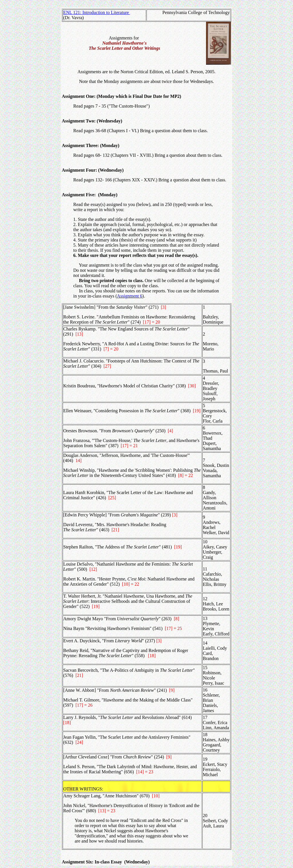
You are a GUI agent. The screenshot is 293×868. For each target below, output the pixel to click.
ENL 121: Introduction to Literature (97, 12)
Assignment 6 (130, 296)
